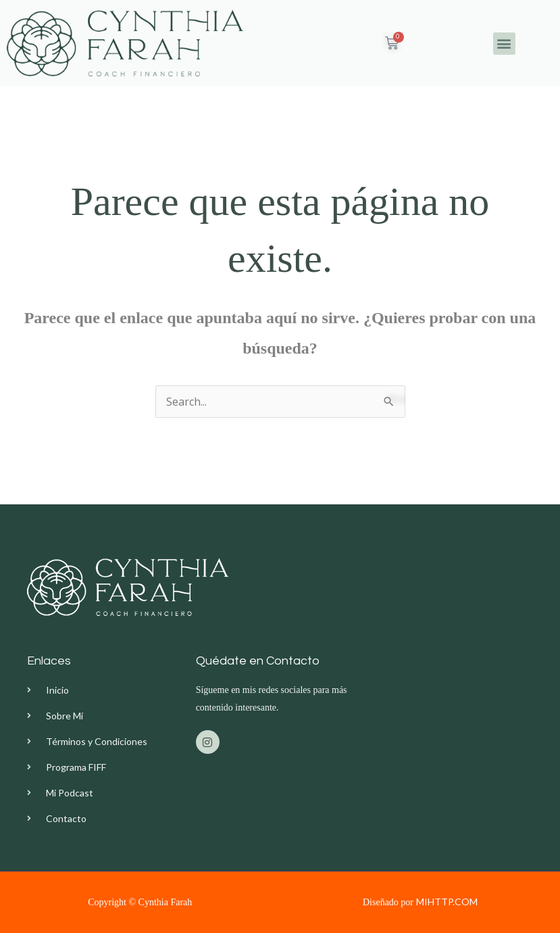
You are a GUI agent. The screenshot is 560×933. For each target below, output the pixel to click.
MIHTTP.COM (447, 902)
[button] (504, 44)
